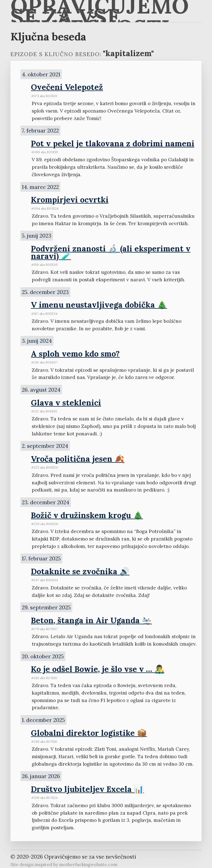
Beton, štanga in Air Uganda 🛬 (91, 620)
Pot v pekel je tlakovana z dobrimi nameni (113, 143)
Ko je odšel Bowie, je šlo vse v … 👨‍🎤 (98, 669)
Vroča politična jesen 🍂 (78, 459)
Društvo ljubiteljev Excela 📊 (87, 789)
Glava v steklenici (66, 403)
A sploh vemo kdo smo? (75, 354)
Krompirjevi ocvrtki (70, 200)
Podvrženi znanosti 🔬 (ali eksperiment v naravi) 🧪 (111, 252)
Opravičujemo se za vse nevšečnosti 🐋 (100, 11)
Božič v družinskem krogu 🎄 (87, 515)
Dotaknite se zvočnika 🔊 (80, 571)
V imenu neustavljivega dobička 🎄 (99, 305)
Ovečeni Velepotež (67, 87)
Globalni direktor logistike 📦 (89, 733)
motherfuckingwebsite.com (88, 864)
